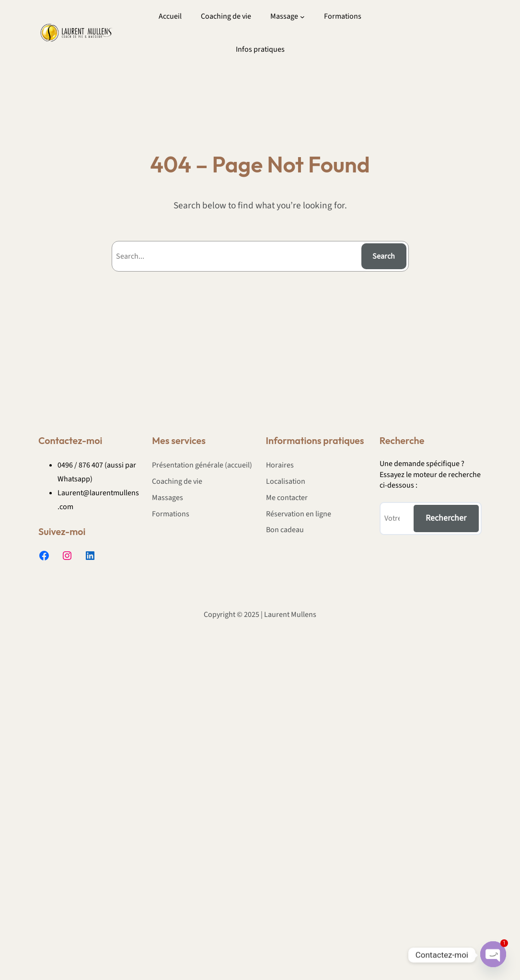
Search (384, 256)
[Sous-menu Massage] (302, 17)
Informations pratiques (315, 440)
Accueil (170, 16)
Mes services (179, 440)
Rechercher (446, 518)
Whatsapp (74, 479)
